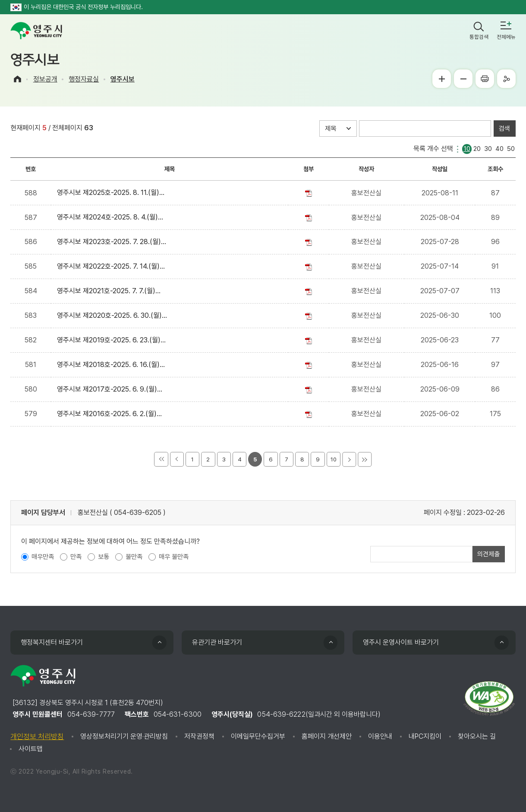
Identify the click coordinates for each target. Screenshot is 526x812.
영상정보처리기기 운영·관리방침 (124, 736)
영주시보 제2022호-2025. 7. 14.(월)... (113, 266)
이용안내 (380, 736)
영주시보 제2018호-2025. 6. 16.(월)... (113, 365)
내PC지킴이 (425, 736)
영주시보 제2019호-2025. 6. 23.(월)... (113, 340)
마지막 (365, 459)
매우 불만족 (174, 557)
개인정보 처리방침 (37, 737)
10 (467, 148)
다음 (349, 459)
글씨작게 (463, 79)
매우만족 (43, 557)
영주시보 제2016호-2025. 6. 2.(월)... (111, 414)
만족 (76, 557)
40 (499, 148)
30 (488, 148)
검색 (504, 129)
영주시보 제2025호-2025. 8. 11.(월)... (112, 193)
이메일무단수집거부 (258, 736)
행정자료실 (84, 79)
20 (477, 148)
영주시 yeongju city (36, 31)
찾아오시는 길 (477, 736)
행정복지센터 (52, 642)
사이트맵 (31, 749)
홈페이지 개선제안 (327, 736)
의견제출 (488, 554)
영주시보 (123, 79)
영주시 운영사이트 (401, 642)
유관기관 (217, 642)
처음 (161, 459)
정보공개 (45, 79)
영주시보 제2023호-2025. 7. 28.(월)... (113, 242)
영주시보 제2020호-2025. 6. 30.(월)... (114, 315)
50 (511, 148)
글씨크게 (442, 79)
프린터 (485, 79)
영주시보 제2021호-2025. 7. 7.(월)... (110, 291)
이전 (177, 459)
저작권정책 (199, 736)
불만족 (134, 557)
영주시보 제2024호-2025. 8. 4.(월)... (112, 217)
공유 (506, 79)
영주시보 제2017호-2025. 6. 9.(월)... (111, 389)
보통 (104, 557)
